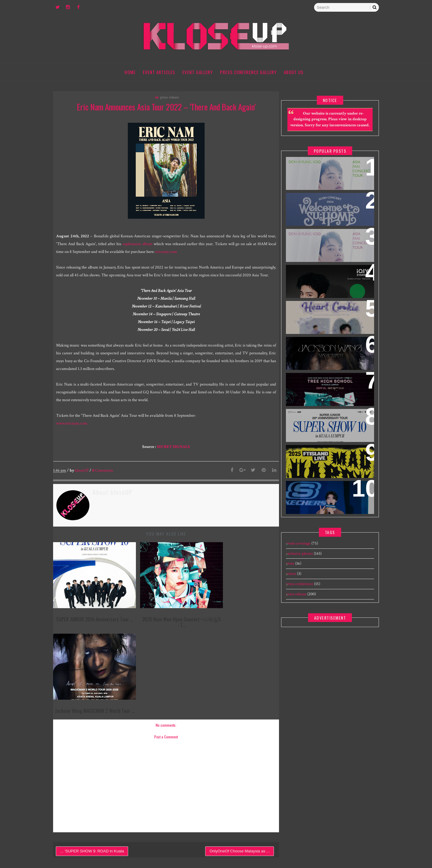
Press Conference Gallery (249, 72)
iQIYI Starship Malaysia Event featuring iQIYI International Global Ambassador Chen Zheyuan (324, 291)
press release (167, 98)
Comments (106, 479)
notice (290, 580)
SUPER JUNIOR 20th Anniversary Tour (327, 427)
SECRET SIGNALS (171, 455)
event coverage (297, 550)
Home (130, 72)
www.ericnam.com (75, 432)
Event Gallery (198, 72)
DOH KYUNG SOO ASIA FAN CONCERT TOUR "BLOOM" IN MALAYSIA (328, 175)
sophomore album (149, 245)
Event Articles (159, 72)
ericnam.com (189, 252)
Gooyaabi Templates (360, 844)
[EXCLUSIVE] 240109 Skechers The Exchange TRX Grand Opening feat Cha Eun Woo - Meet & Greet (323, 507)
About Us (294, 72)
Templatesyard (306, 844)
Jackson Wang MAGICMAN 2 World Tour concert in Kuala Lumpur (325, 359)
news (289, 570)
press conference (298, 590)
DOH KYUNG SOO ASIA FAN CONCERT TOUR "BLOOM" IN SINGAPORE (328, 247)
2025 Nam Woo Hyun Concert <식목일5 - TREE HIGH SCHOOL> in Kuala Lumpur (326, 395)
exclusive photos (298, 560)
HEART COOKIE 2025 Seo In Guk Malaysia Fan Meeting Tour (324, 319)
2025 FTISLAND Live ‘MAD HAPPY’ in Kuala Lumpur (325, 463)
